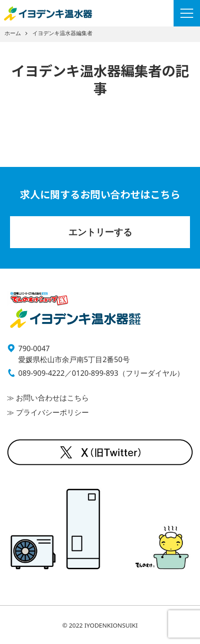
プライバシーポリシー (51, 412)
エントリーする (100, 232)
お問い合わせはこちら (51, 398)
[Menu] (187, 13)
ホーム (13, 33)
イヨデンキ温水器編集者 (62, 33)
